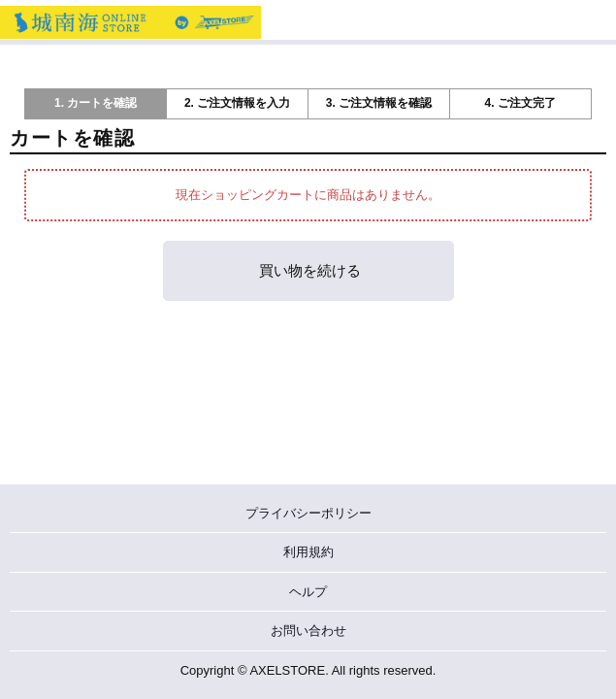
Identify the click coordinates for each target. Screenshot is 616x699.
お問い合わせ (308, 631)
